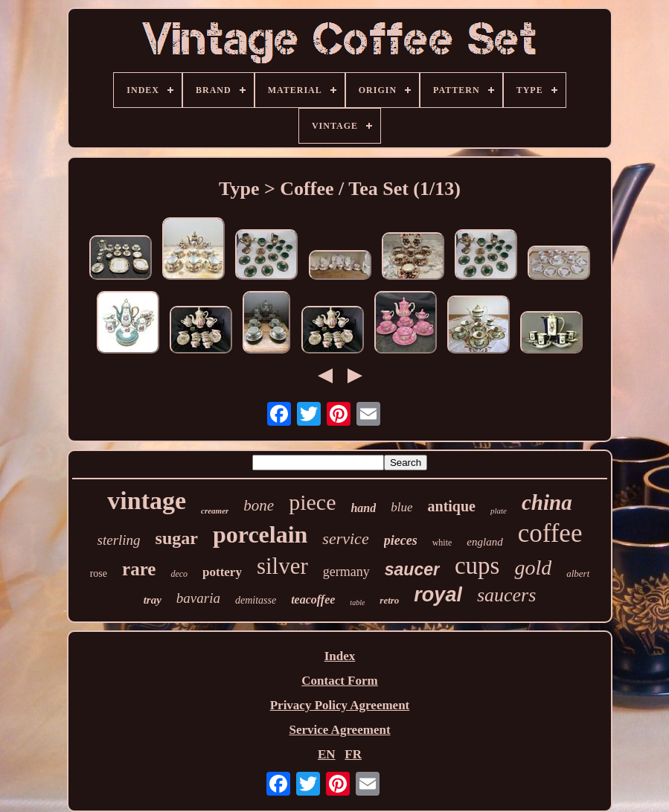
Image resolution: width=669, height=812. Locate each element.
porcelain (260, 534)
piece (312, 502)
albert (578, 573)
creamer (215, 511)
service (345, 538)
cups (477, 566)
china (547, 502)
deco (179, 574)
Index (340, 656)
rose (99, 573)
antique (452, 506)
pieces (401, 540)
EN (327, 754)
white (442, 543)
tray (153, 600)
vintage (147, 501)
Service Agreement (339, 730)
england (484, 542)
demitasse (256, 600)
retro (389, 600)
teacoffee (313, 600)
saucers (506, 595)
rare (139, 569)
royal (438, 595)
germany (346, 572)
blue (401, 507)
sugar (177, 538)
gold (533, 568)
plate (499, 511)
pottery (222, 572)
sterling (119, 540)
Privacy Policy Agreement (340, 705)
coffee (550, 533)
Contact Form (339, 681)
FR (353, 754)
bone (259, 505)
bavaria (198, 598)
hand (363, 508)
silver (282, 566)
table (357, 602)
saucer (412, 569)
